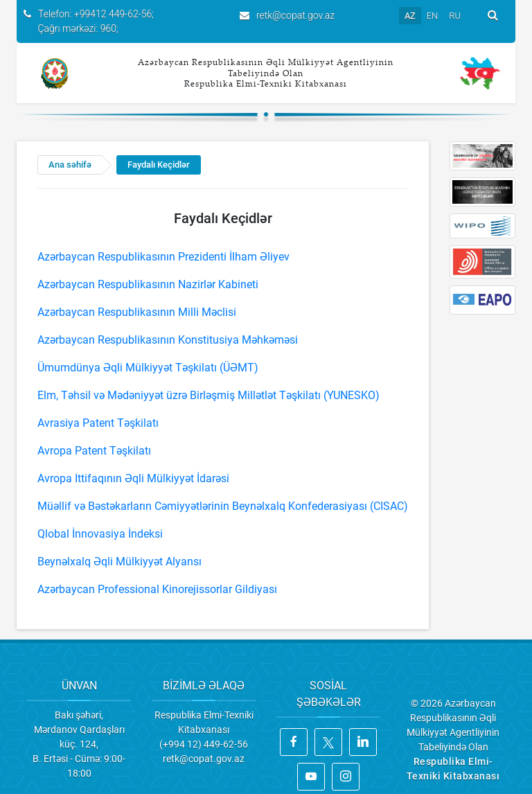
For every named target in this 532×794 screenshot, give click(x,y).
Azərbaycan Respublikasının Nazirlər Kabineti (148, 284)
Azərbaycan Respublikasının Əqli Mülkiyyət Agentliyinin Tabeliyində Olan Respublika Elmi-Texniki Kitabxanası (266, 73)
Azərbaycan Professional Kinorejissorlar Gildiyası (157, 589)
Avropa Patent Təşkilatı (94, 451)
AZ (410, 16)
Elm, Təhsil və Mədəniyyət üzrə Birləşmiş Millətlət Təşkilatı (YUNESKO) (209, 395)
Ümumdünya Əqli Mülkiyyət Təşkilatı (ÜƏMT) (148, 368)
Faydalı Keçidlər (159, 165)
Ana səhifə (70, 165)
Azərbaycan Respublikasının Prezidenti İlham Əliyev (163, 257)
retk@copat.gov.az (295, 15)
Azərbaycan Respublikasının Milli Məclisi (137, 312)
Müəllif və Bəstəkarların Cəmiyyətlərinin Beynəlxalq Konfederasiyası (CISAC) (223, 506)
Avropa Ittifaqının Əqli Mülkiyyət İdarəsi (133, 478)
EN (433, 16)
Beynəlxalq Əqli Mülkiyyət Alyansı (119, 562)
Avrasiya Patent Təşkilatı (98, 423)
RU (455, 16)
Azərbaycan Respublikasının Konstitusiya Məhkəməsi (168, 340)
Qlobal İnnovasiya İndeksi (100, 534)
